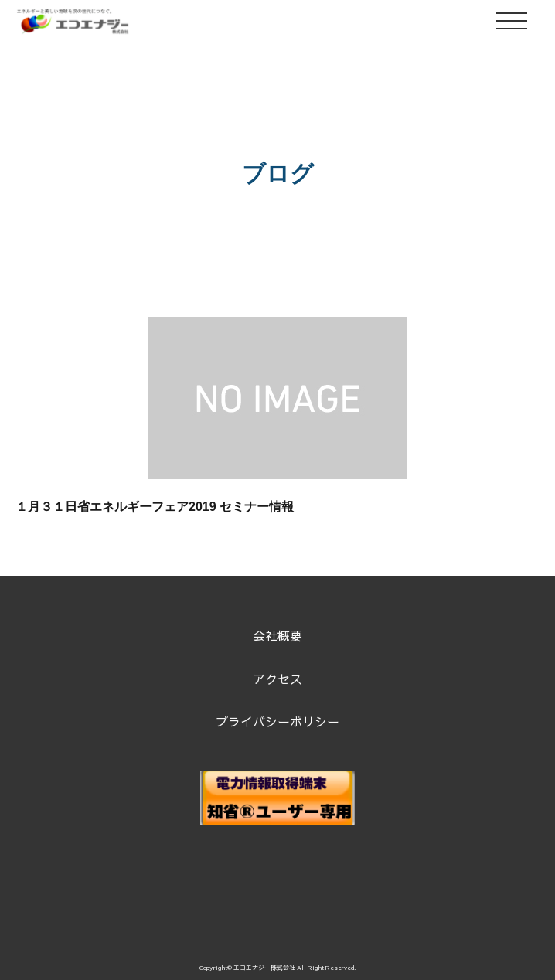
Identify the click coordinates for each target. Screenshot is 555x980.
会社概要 (277, 635)
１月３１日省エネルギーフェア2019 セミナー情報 (155, 507)
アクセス (277, 679)
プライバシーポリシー (277, 721)
